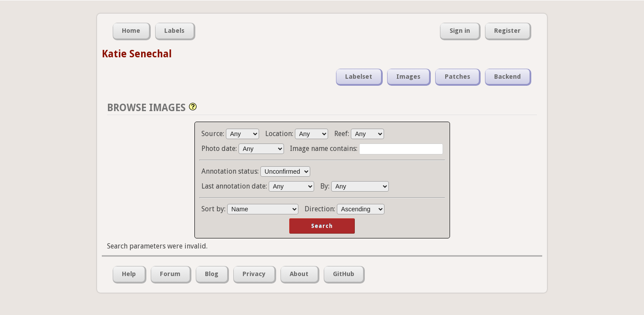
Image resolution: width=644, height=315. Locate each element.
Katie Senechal (137, 54)
